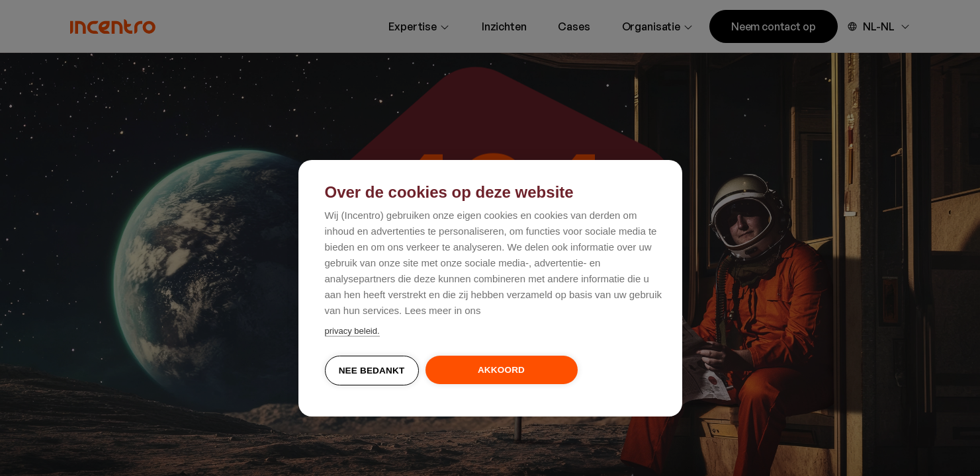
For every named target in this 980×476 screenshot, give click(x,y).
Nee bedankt (372, 371)
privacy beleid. (352, 331)
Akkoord (501, 370)
